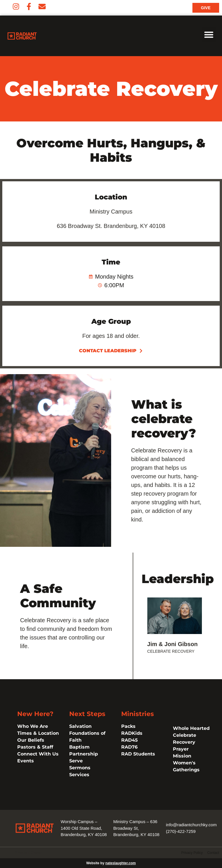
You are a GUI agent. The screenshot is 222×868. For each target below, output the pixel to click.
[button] (209, 34)
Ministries (138, 714)
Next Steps (87, 714)
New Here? (35, 714)
